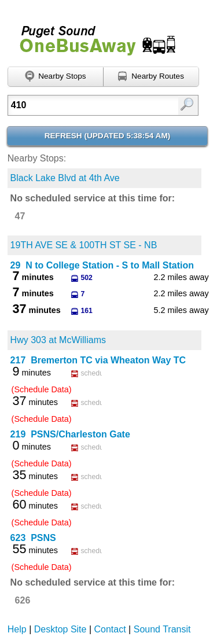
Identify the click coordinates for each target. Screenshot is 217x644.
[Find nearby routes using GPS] (151, 77)
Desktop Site (60, 629)
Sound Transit (162, 629)
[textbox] (91, 105)
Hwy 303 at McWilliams (58, 340)
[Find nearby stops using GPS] (56, 77)
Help (17, 629)
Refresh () (108, 136)
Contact (110, 629)
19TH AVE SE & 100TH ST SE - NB (84, 245)
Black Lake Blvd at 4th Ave (65, 178)
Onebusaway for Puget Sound (93, 36)
